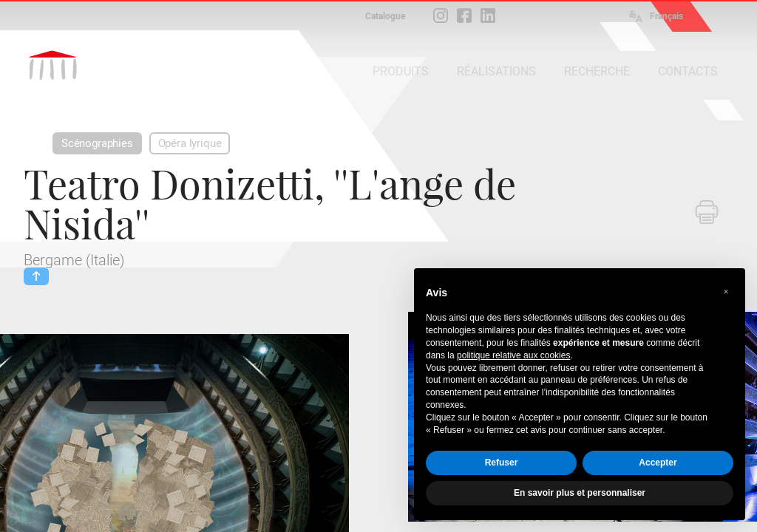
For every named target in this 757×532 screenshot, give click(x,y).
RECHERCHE (597, 71)
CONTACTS (688, 71)
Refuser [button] (502, 463)
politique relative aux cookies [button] (513, 355)
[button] (726, 292)
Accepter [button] (658, 463)
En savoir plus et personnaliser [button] (580, 493)
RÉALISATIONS (496, 71)
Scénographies (97, 143)
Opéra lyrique (190, 143)
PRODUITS (401, 71)
